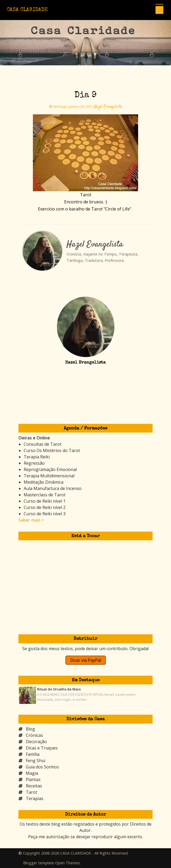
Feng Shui (36, 761)
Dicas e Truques (42, 748)
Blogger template (39, 863)
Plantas (33, 779)
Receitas (34, 786)
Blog (30, 729)
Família (33, 754)
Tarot (31, 792)
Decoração (36, 742)
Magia (32, 773)
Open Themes (68, 863)
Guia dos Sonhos (42, 767)
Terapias (35, 798)
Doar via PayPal (86, 660)
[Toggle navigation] (159, 10)
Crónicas (34, 735)
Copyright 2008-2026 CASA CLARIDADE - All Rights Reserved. (76, 853)
